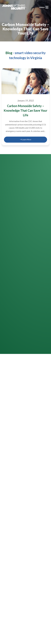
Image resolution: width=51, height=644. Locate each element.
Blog (9, 53)
